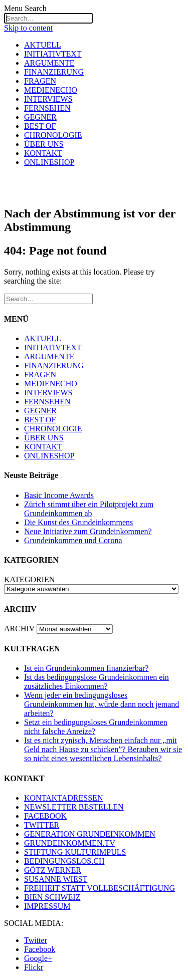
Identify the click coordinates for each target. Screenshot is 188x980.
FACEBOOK (45, 816)
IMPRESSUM (47, 906)
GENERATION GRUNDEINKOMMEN (90, 834)
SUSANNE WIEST (56, 879)
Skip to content (28, 28)
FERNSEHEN (47, 108)
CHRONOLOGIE (53, 135)
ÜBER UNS (44, 144)
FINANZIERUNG (54, 72)
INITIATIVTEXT (53, 54)
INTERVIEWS (48, 99)
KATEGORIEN (29, 579)
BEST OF (40, 126)
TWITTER (42, 825)
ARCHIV (19, 629)
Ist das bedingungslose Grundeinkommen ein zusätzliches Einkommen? (97, 682)
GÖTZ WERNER (53, 870)
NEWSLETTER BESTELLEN (74, 807)
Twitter (36, 940)
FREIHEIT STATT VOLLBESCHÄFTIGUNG (100, 888)
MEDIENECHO (51, 90)
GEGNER (40, 117)
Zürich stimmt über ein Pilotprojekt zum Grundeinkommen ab (89, 509)
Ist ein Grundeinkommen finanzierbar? (86, 668)
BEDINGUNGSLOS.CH (64, 861)
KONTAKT (43, 153)
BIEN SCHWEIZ (52, 897)
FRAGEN (40, 81)
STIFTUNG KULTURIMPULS (75, 852)
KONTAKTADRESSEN (63, 798)
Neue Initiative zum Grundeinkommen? (88, 531)
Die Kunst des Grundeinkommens (78, 522)
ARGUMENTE (49, 63)
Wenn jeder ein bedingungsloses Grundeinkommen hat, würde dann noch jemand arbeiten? (102, 704)
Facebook (40, 949)
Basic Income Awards (59, 495)
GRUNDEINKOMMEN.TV (70, 843)
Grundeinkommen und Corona (73, 540)
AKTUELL (43, 45)
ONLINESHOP (49, 162)
